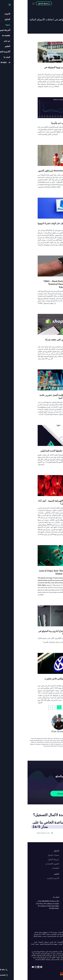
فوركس (57, 878)
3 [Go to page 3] (27, 707)
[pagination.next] (23, 707)
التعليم (29, 874)
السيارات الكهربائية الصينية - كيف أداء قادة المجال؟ (27, 502)
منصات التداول (26, 855)
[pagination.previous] (40, 707)
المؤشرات (56, 891)
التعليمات (28, 868)
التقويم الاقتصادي (25, 864)
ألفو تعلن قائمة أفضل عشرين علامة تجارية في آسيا (28, 396)
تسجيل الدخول (16, 3)
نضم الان (32, 793)
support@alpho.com (44, 833)
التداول (29, 851)
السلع (57, 887)
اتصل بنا (57, 851)
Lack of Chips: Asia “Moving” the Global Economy (28, 572)
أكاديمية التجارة (26, 878)
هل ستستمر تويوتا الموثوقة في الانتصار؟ (30, 69)
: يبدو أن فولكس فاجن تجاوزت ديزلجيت (31, 680)
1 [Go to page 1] (36, 707)
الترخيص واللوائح (53, 910)
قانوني (57, 901)
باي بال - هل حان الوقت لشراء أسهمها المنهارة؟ (27, 225)
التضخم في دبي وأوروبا (34, 123)
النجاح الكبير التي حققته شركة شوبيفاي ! (31, 341)
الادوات (57, 874)
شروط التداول (26, 859)
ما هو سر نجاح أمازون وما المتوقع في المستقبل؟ (28, 632)
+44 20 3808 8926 (16, 833)
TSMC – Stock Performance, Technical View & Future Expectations (30, 284)
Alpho (16, 585)
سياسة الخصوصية (53, 914)
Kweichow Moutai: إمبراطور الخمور (27, 170)
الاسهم (57, 882)
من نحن (57, 897)
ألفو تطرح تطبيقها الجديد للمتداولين (29, 451)
